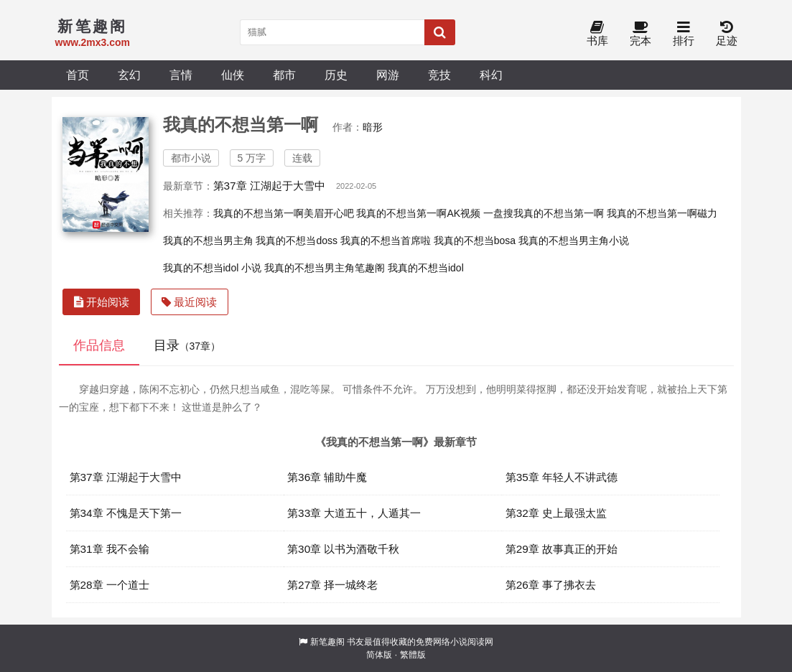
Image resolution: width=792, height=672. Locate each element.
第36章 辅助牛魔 (327, 477)
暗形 (373, 127)
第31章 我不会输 (110, 549)
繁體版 (413, 655)
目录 (187, 345)
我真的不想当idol (426, 268)
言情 (181, 75)
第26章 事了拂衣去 (551, 585)
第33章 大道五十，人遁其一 (354, 513)
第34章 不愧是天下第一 (126, 513)
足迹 (727, 34)
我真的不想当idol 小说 (213, 268)
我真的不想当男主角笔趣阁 (325, 268)
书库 (597, 34)
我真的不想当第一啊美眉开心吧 (284, 213)
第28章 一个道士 (110, 585)
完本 (640, 34)
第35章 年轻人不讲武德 (562, 477)
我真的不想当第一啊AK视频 (418, 213)
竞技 (439, 75)
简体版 (379, 655)
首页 (78, 75)
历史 (336, 75)
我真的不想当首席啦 (386, 241)
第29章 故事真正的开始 (562, 549)
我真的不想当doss (297, 241)
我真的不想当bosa (475, 241)
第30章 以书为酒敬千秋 (343, 549)
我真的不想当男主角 (208, 241)
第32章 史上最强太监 (556, 513)
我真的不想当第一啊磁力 (662, 213)
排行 (684, 34)
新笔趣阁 (327, 642)
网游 (388, 75)
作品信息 (99, 345)
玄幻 (129, 75)
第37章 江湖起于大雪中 (269, 186)
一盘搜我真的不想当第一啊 (544, 213)
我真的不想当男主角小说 (574, 241)
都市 (284, 75)
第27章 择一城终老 (332, 585)
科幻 (491, 75)
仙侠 (233, 75)
